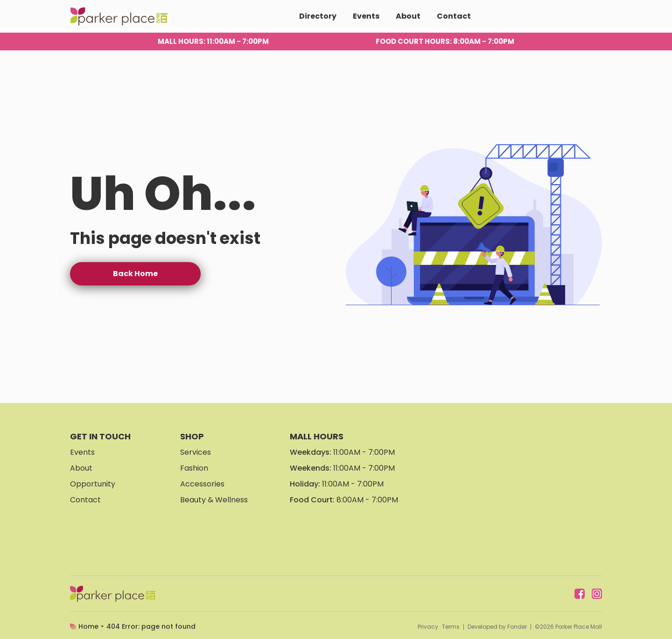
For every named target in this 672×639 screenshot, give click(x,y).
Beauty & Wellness (214, 500)
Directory (318, 16)
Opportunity (93, 484)
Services (196, 452)
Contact (454, 16)
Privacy (428, 627)
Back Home (135, 274)
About (408, 16)
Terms (451, 627)
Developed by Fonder (497, 627)
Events (366, 16)
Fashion (194, 468)
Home (88, 626)
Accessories (202, 484)
